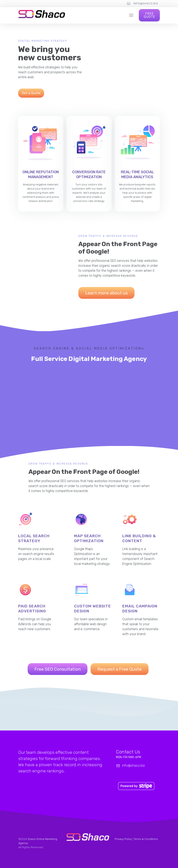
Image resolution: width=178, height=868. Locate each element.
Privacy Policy (123, 839)
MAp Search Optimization (89, 538)
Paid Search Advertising (32, 609)
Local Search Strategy (34, 538)
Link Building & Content (139, 538)
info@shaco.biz (146, 3)
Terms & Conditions (146, 839)
